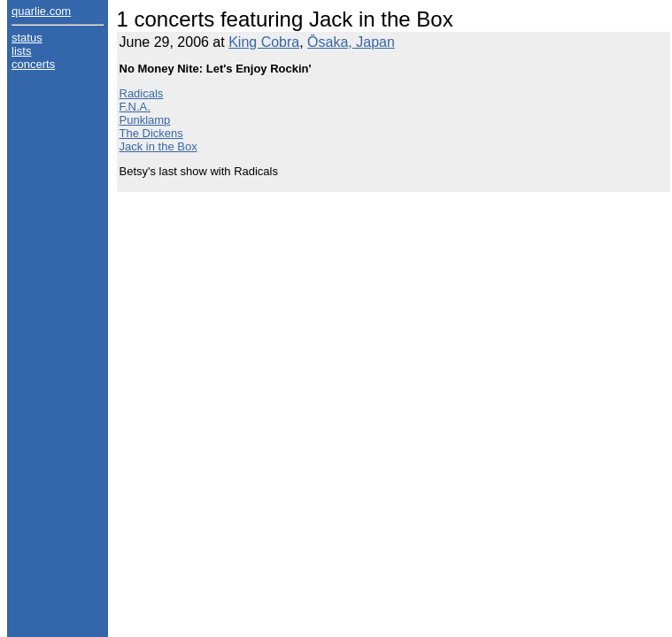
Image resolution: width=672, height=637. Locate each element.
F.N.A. (135, 107)
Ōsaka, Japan (351, 42)
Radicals (142, 93)
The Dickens (151, 133)
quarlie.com (41, 11)
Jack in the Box (158, 146)
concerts (33, 64)
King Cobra (264, 42)
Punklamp (145, 120)
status (27, 38)
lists (21, 51)
